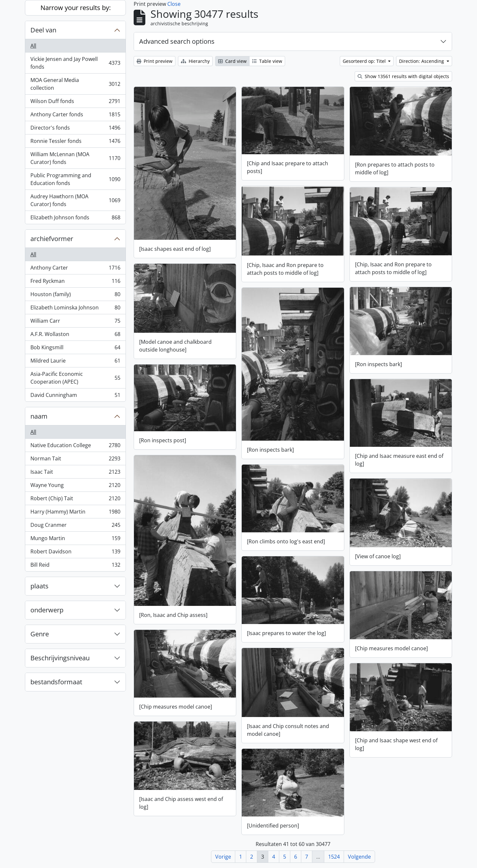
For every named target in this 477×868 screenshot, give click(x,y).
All (33, 46)
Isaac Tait (75, 473)
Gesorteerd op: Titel (365, 61)
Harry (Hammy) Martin (75, 513)
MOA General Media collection (75, 84)
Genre (40, 634)
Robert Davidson (75, 553)
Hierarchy (195, 61)
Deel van (43, 30)
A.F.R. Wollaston (75, 336)
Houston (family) (75, 296)
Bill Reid (75, 566)
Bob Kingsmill (75, 349)
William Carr (75, 322)
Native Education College (75, 447)
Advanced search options (177, 41)
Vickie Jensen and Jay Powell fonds (75, 63)
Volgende (359, 857)
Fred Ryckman (75, 282)
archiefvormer (52, 239)
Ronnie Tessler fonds (75, 142)
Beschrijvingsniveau (60, 658)
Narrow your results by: (76, 8)
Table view (267, 61)
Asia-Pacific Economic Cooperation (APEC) (75, 378)
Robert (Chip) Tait (75, 500)
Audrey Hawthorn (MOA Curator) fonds (75, 200)
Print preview (155, 61)
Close (174, 4)
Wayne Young (75, 486)
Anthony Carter (75, 269)
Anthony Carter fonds (75, 116)
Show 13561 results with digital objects (403, 76)
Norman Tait (75, 460)
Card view (232, 61)
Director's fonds (75, 129)
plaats (39, 586)
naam (39, 416)
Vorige (223, 857)
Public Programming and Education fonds (75, 179)
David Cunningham (75, 396)
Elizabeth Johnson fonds (75, 219)
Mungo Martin (75, 540)
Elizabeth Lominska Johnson (75, 309)
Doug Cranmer (75, 526)
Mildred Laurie (75, 362)
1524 (334, 857)
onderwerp (47, 610)
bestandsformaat (56, 682)
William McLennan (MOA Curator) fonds (75, 158)
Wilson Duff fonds (75, 103)
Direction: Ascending (422, 61)
